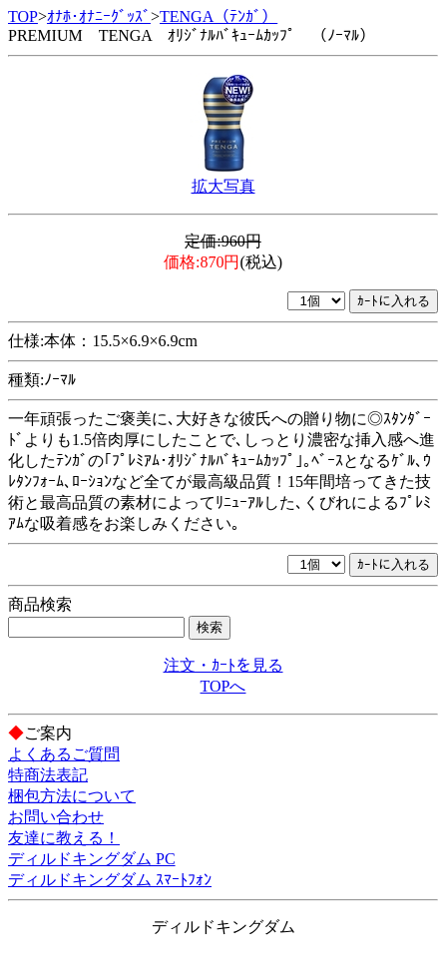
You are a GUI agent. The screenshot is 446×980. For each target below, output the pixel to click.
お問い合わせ (56, 817)
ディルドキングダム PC (92, 859)
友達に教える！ (64, 838)
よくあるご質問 (64, 754)
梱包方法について (72, 796)
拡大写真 (223, 186)
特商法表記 (48, 775)
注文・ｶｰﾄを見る (223, 665)
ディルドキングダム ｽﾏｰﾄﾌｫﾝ (110, 880)
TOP (23, 16)
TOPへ (223, 686)
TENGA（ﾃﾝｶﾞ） (219, 16)
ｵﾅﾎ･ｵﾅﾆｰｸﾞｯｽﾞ (99, 16)
